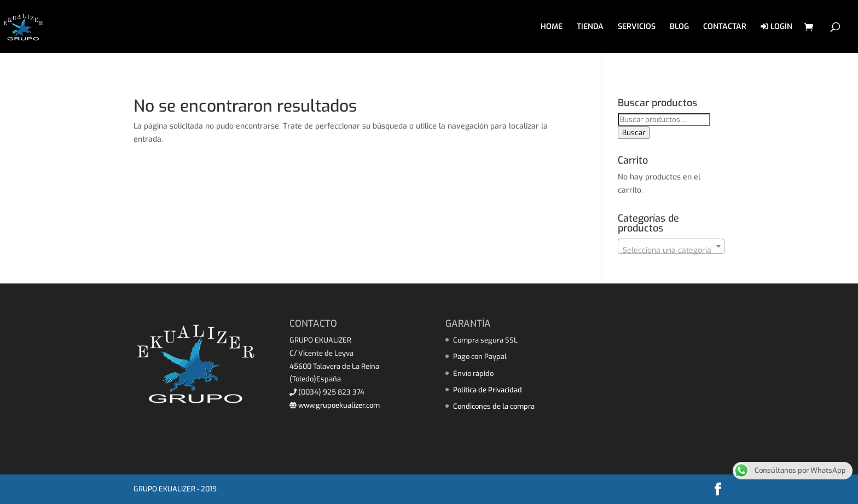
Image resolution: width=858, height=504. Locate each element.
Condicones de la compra (494, 406)
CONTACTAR (725, 27)
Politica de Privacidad (488, 390)
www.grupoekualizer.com (335, 405)
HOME (552, 27)
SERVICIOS (637, 27)
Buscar (634, 133)
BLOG (679, 27)
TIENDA (590, 27)
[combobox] (671, 246)
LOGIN (776, 27)
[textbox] (671, 251)
